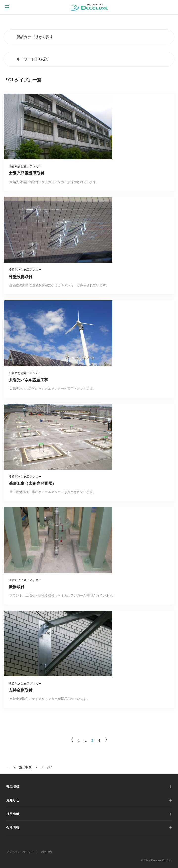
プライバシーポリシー (20, 852)
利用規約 (46, 852)
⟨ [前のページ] (72, 740)
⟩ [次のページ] (106, 740)
